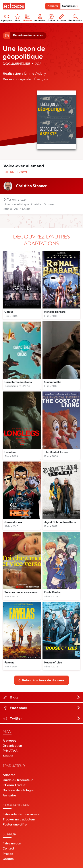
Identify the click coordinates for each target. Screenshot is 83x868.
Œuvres (28, 18)
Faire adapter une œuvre (21, 814)
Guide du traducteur (18, 780)
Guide (51, 18)
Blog (42, 697)
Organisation (12, 746)
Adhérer (53, 6)
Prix (17, 18)
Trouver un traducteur (19, 819)
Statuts (8, 756)
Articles (62, 18)
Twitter (42, 718)
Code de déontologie (18, 790)
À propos (10, 741)
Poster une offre (15, 824)
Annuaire (40, 18)
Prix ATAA (10, 751)
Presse (8, 854)
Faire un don (12, 843)
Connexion (70, 6)
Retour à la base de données (41, 680)
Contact (8, 848)
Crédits (8, 859)
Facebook (42, 708)
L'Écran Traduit (14, 785)
